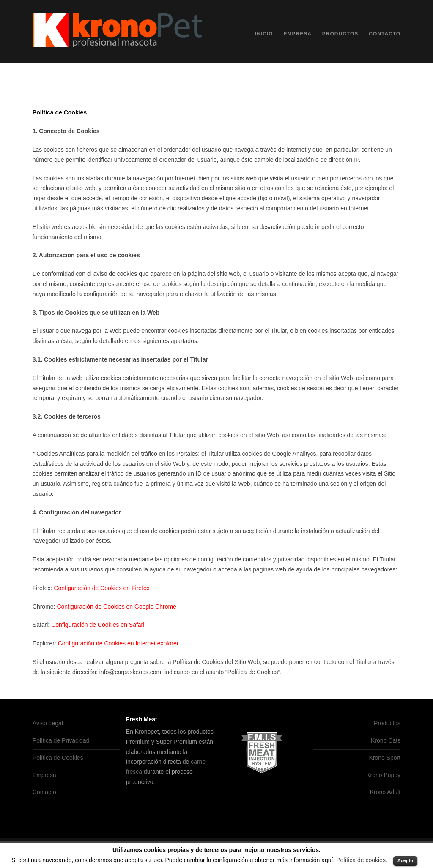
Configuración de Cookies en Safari (98, 625)
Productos (340, 34)
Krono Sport (385, 758)
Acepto (405, 860)
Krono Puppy (383, 775)
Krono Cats (386, 740)
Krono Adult (385, 792)
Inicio (264, 34)
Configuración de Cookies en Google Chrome (116, 607)
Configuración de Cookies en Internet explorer (118, 643)
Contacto (385, 34)
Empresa (298, 34)
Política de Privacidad (61, 740)
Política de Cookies (58, 758)
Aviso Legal (48, 723)
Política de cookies (361, 860)
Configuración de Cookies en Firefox (101, 588)
